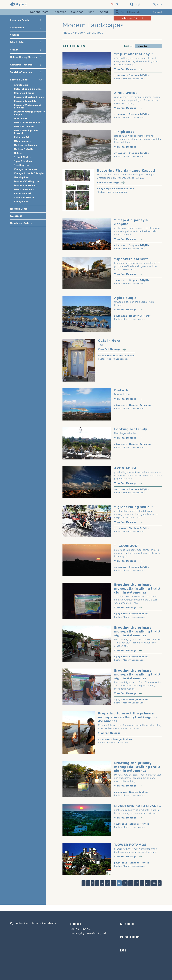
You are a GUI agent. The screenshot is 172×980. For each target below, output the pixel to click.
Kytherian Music (23, 193)
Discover (60, 12)
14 (131, 883)
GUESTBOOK (127, 924)
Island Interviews (24, 189)
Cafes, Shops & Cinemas (28, 89)
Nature (18, 153)
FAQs (123, 951)
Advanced (157, 12)
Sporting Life (21, 165)
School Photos (22, 157)
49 (154, 883)
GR (117, 4)
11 (113, 883)
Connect (77, 12)
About (104, 12)
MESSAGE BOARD (130, 937)
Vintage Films (22, 201)
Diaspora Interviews (25, 185)
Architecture (21, 85)
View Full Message (128, 69)
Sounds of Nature (24, 197)
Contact (76, 924)
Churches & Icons (24, 93)
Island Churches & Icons (28, 122)
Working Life (21, 177)
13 (125, 883)
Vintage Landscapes (26, 169)
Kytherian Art (22, 137)
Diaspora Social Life (25, 101)
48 (148, 883)
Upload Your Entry (132, 18)
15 (137, 883)
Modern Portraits (24, 149)
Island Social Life (24, 126)
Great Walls (21, 118)
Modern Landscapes (26, 145)
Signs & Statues (23, 161)
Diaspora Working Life (27, 181)
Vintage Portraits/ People (29, 173)
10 (108, 883)
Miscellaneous (22, 141)
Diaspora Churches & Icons (29, 97)
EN (112, 4)
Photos (67, 33)
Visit (91, 12)
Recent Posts (39, 12)
